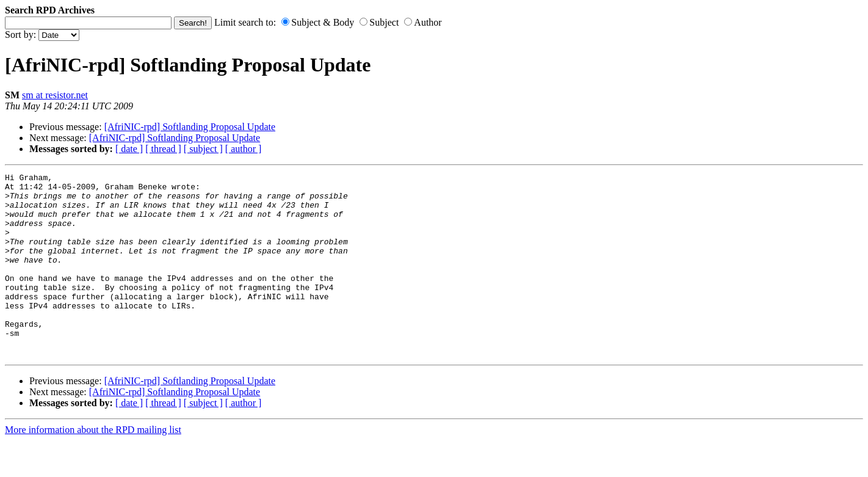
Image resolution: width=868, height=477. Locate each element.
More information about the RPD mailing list (93, 466)
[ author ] (244, 149)
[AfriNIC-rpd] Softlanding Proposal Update (190, 127)
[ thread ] (163, 149)
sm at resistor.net (55, 95)
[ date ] (129, 149)
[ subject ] (203, 149)
